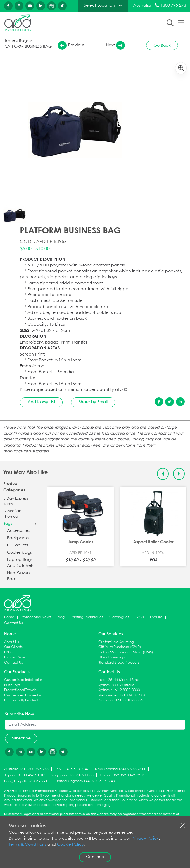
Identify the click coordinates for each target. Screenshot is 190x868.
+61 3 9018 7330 (133, 695)
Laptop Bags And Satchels (20, 563)
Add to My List (41, 402)
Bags (24, 41)
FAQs (140, 617)
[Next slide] (179, 474)
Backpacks (18, 538)
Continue (95, 857)
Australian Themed (12, 514)
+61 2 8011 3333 (126, 690)
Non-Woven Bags (18, 576)
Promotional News (36, 617)
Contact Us (13, 623)
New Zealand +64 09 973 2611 (120, 769)
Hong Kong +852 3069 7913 (27, 781)
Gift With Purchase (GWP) (120, 647)
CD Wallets (18, 545)
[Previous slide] (163, 474)
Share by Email (93, 402)
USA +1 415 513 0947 (72, 769)
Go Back (162, 45)
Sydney (104, 690)
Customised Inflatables (23, 680)
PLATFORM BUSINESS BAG (27, 47)
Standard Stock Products (119, 663)
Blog (61, 617)
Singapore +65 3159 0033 (72, 775)
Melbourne (107, 695)
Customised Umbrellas (23, 695)
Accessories (18, 531)
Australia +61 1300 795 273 (26, 769)
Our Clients (13, 647)
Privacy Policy (145, 839)
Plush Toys (12, 685)
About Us (12, 642)
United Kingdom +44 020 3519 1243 (85, 781)
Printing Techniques (87, 617)
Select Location (99, 6)
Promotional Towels (20, 690)
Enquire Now (15, 657)
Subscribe (21, 738)
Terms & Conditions (27, 845)
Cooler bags (19, 553)
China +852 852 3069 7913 (122, 775)
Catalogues (119, 617)
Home (9, 41)
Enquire (156, 617)
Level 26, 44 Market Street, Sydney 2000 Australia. (120, 682)
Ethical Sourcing (111, 657)
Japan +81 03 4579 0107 (25, 775)
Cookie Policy (70, 845)
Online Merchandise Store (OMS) (126, 652)
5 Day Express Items (16, 502)
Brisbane (106, 700)
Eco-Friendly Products (22, 700)
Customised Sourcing (116, 642)
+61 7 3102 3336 (129, 700)
